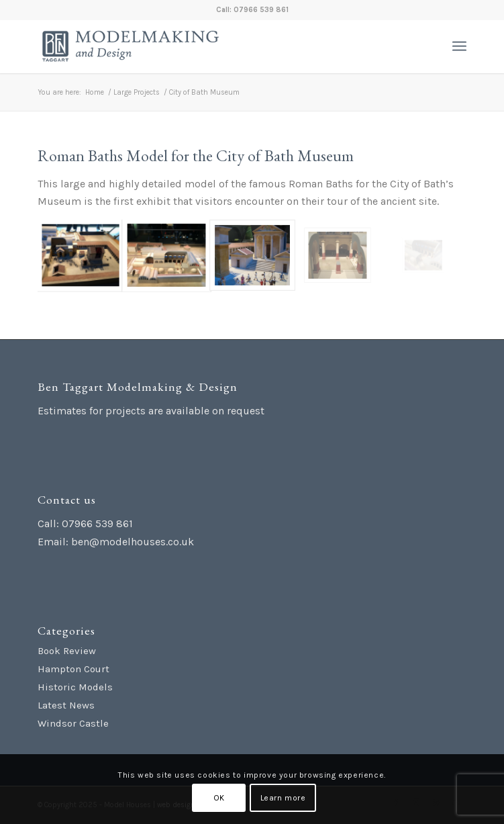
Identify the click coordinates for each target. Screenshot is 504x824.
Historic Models (75, 687)
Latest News (66, 705)
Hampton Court (73, 669)
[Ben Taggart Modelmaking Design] (209, 46)
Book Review (67, 651)
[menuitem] (459, 46)
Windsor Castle (73, 723)
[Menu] (459, 46)
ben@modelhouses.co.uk (133, 542)
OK (219, 798)
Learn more (283, 798)
